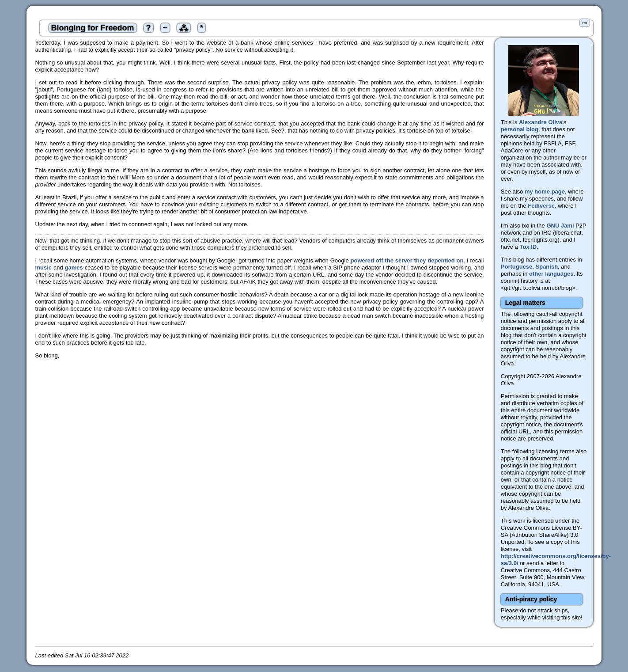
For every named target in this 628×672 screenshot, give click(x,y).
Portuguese (517, 267)
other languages (551, 274)
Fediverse (541, 206)
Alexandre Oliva (541, 122)
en (584, 23)
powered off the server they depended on (407, 260)
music (44, 268)
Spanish (547, 267)
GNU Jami (560, 226)
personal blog (520, 129)
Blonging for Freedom (93, 28)
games (74, 268)
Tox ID (528, 247)
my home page (545, 192)
